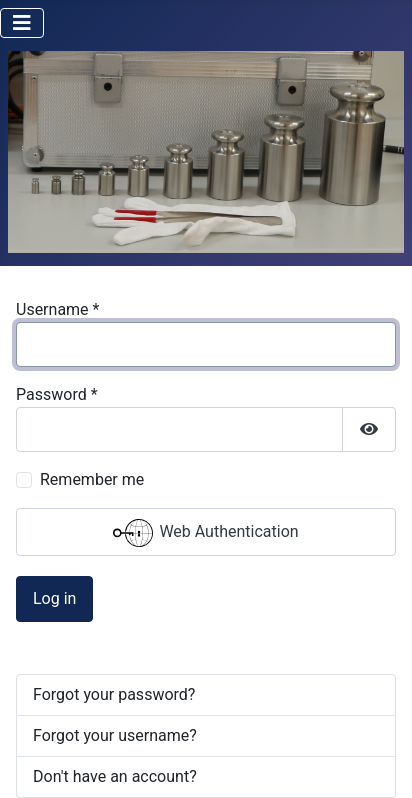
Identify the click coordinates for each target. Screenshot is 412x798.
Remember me (92, 479)
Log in (54, 598)
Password (57, 394)
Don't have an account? (115, 776)
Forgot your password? (114, 694)
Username (57, 309)
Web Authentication (205, 533)
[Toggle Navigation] (22, 23)
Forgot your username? (115, 735)
